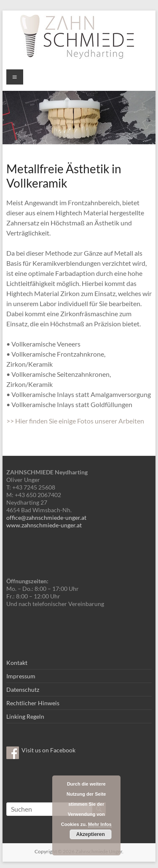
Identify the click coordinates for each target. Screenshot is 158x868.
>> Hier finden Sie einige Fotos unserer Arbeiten (75, 421)
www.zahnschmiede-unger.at (44, 525)
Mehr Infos (100, 824)
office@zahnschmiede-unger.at (46, 517)
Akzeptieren (91, 834)
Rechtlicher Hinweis (33, 703)
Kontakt (17, 663)
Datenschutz (23, 689)
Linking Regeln (25, 716)
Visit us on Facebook (48, 750)
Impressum (21, 676)
